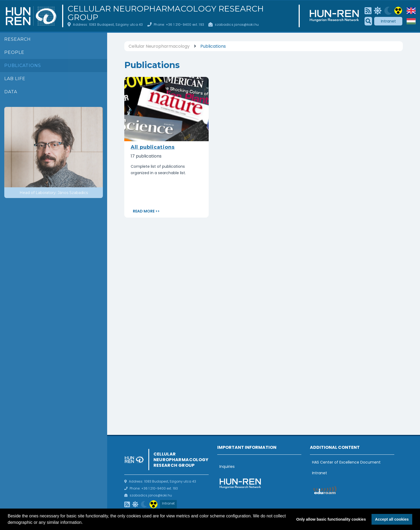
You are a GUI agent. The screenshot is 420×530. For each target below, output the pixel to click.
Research (18, 39)
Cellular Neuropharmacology (159, 46)
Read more (144, 211)
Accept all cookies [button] (392, 519)
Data (11, 92)
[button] (85, 523)
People (14, 52)
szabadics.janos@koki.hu (237, 25)
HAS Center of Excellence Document (346, 462)
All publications (153, 147)
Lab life (15, 79)
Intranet (388, 21)
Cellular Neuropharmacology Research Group (166, 13)
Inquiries (227, 466)
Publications (23, 66)
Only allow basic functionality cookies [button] (331, 519)
